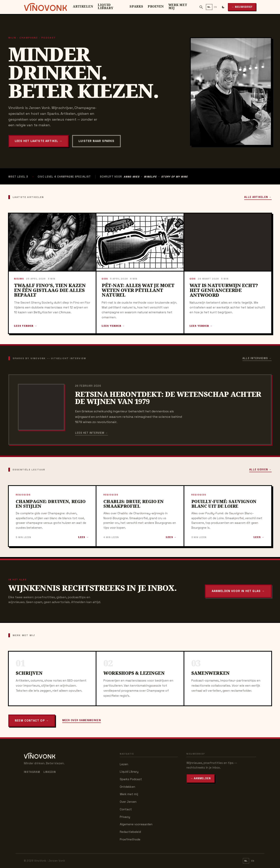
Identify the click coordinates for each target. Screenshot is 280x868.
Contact (126, 809)
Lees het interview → (91, 433)
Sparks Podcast (131, 779)
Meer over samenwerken (82, 720)
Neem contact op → (32, 720)
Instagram (32, 772)
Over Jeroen (128, 802)
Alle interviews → (257, 358)
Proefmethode (130, 839)
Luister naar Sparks (96, 141)
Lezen (124, 764)
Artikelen (83, 6)
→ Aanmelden (201, 778)
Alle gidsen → (260, 470)
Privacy (125, 817)
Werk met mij (178, 6)
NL (209, 7)
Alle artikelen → (258, 197)
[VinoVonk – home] (45, 7)
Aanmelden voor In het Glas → (238, 591)
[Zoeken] (201, 7)
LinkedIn (50, 772)
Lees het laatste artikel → (38, 141)
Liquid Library (105, 6)
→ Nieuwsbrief (242, 7)
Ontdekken (127, 787)
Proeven (156, 6)
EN (215, 7)
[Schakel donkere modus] (223, 7)
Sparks (136, 6)
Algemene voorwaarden (136, 824)
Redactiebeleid (130, 832)
